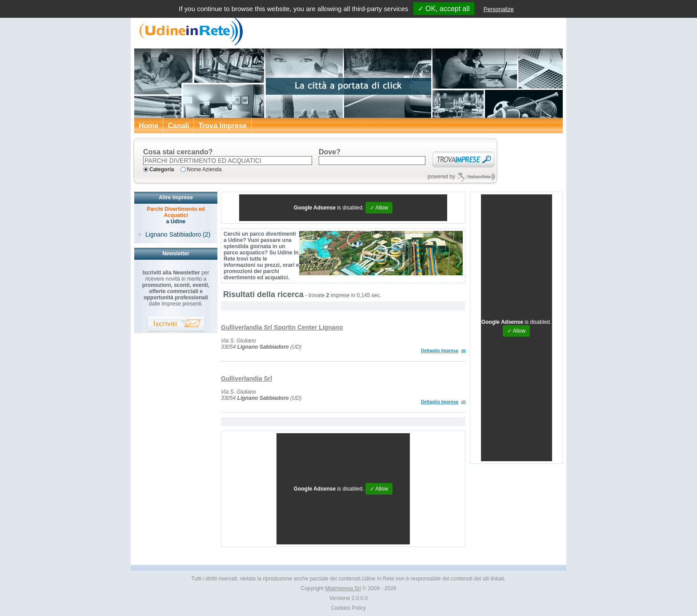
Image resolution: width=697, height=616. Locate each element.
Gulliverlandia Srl (246, 378)
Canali (178, 126)
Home (148, 126)
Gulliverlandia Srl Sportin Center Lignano (282, 327)
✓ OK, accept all (444, 9)
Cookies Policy (349, 608)
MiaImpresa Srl (343, 588)
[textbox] (228, 161)
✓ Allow (379, 208)
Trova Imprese (222, 126)
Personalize (499, 9)
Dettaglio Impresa (440, 351)
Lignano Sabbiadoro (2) (178, 234)
